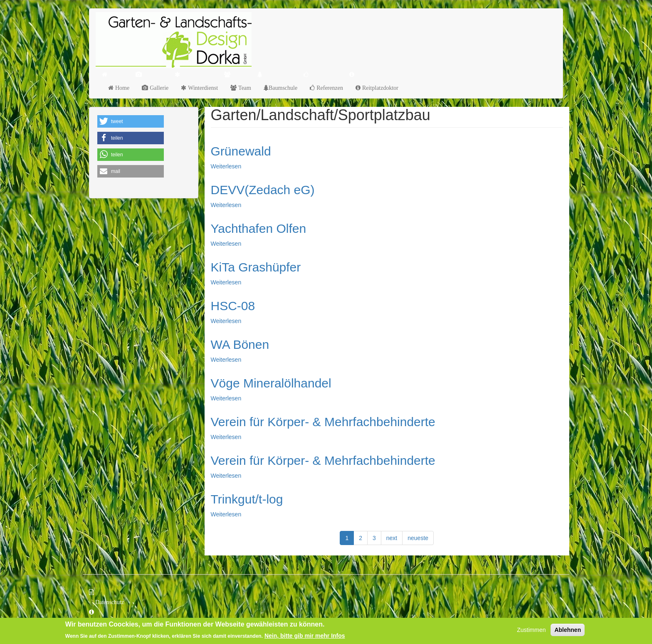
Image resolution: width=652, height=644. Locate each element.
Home (121, 88)
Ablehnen (568, 631)
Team (244, 88)
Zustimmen (531, 631)
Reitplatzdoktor (379, 88)
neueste (418, 538)
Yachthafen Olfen (259, 228)
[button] (131, 121)
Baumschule (283, 88)
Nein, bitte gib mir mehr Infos (305, 636)
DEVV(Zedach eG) (263, 190)
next (392, 538)
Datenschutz (110, 602)
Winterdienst (202, 88)
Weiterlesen (226, 166)
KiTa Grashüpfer (256, 267)
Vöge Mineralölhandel (271, 383)
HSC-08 (233, 306)
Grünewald (241, 151)
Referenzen (329, 88)
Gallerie (158, 88)
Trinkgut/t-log (247, 499)
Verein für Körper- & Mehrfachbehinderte (323, 422)
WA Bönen (240, 344)
